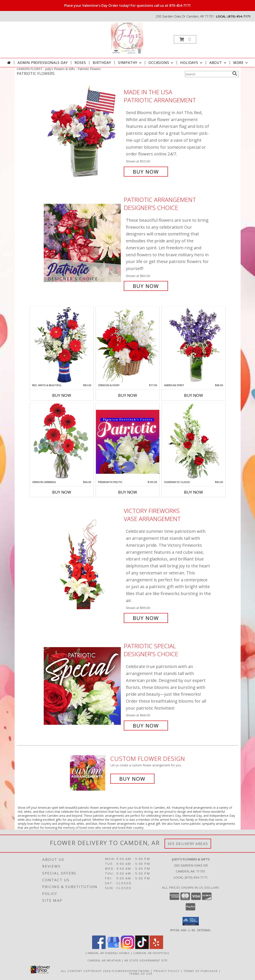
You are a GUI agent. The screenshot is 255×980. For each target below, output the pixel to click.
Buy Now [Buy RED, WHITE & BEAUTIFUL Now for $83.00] (62, 395)
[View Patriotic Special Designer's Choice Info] (83, 686)
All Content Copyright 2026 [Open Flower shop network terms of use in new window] (86, 971)
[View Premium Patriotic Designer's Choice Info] (128, 442)
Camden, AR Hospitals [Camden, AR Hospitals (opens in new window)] (151, 953)
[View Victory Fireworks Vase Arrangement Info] (83, 565)
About (218, 63)
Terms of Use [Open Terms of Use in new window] (141, 973)
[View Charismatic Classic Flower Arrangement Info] (194, 442)
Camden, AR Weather (104, 960)
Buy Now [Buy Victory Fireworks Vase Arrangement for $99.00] (146, 618)
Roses (80, 63)
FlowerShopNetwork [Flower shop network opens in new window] (131, 971)
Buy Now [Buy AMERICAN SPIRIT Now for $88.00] (194, 395)
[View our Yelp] (156, 948)
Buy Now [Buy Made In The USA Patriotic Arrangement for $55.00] (146, 172)
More (241, 63)
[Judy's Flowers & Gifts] (127, 38)
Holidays (192, 63)
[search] (235, 74)
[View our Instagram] (128, 948)
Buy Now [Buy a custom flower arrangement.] (132, 779)
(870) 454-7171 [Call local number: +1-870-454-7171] (239, 16)
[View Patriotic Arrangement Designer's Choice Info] (83, 243)
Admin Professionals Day (43, 63)
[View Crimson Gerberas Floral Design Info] (62, 442)
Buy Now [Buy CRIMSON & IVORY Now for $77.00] (128, 395)
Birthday (102, 63)
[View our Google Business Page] (113, 948)
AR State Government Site (146, 960)
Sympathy (130, 63)
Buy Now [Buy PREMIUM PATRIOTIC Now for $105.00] (128, 492)
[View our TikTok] (142, 948)
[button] (185, 39)
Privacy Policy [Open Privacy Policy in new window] (167, 971)
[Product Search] (208, 74)
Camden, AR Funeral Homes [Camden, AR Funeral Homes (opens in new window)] (108, 953)
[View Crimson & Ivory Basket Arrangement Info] (128, 345)
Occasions (161, 63)
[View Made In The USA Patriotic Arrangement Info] (83, 132)
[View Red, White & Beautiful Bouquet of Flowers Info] (62, 345)
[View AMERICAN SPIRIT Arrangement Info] (194, 345)
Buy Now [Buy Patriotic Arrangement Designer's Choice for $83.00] (146, 286)
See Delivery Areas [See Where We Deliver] (188, 844)
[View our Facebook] (99, 948)
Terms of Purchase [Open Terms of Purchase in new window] (201, 971)
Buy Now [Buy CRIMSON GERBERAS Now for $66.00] (62, 492)
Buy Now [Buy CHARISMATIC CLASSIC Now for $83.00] (194, 492)
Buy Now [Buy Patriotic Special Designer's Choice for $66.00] (146, 726)
